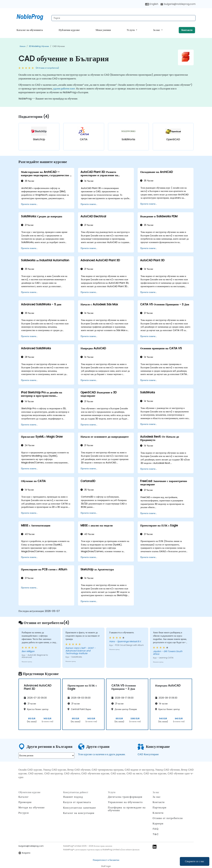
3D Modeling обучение (39, 46)
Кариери (158, 824)
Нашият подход (73, 797)
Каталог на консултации (79, 813)
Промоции (25, 802)
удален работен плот (64, 89)
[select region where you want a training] (46, 755)
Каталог (24, 797)
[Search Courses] (123, 18)
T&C (156, 834)
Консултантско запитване (80, 808)
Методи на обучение (32, 808)
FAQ (156, 829)
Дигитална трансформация (125, 797)
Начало (23, 46)
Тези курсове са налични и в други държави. (102, 754)
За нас (157, 30)
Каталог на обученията (30, 30)
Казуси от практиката (77, 802)
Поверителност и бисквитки (106, 860)
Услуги (131, 30)
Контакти (187, 30)
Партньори (160, 808)
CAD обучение (59, 46)
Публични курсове (69, 30)
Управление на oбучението (125, 802)
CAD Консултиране (148, 754)
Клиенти (158, 813)
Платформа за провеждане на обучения (127, 809)
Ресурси (24, 813)
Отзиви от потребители (168, 818)
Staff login (106, 866)
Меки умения (103, 30)
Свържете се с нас (195, 861)
